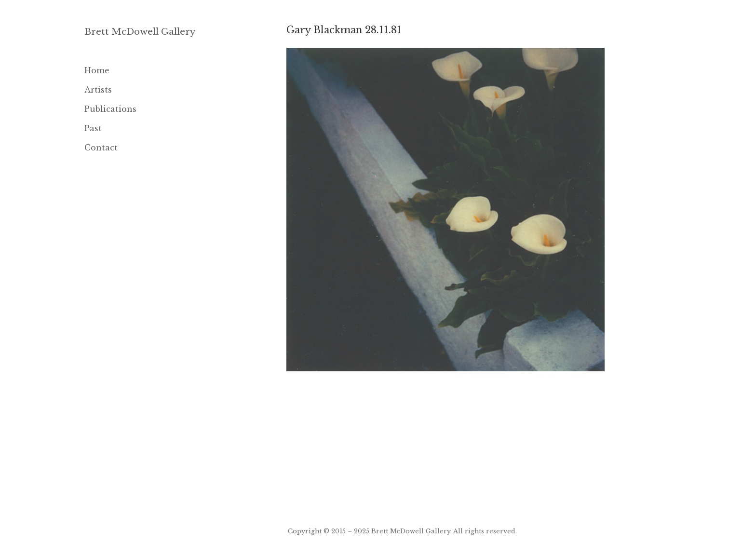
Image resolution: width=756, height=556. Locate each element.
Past (93, 128)
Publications (110, 109)
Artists (98, 90)
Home (97, 70)
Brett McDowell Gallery (140, 32)
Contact (101, 148)
